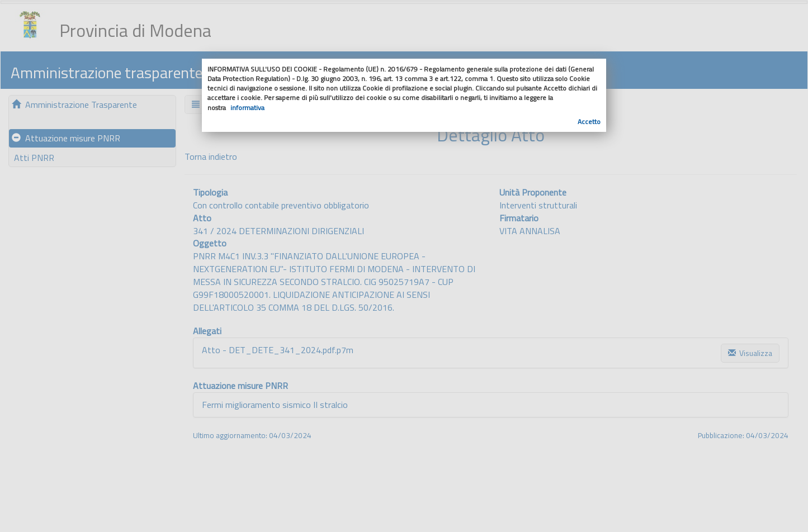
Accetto (589, 122)
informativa (247, 108)
